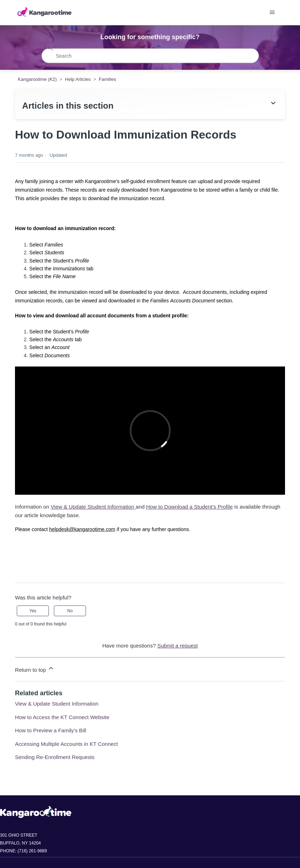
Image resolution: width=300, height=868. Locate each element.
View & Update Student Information (93, 507)
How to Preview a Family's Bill (51, 730)
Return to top (35, 669)
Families (107, 79)
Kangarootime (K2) (37, 79)
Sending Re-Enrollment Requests (55, 757)
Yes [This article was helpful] (33, 611)
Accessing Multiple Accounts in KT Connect (66, 744)
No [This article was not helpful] (70, 611)
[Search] (150, 56)
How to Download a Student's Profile (190, 507)
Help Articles (78, 79)
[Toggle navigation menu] (272, 12)
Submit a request (177, 646)
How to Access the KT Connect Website (62, 717)
